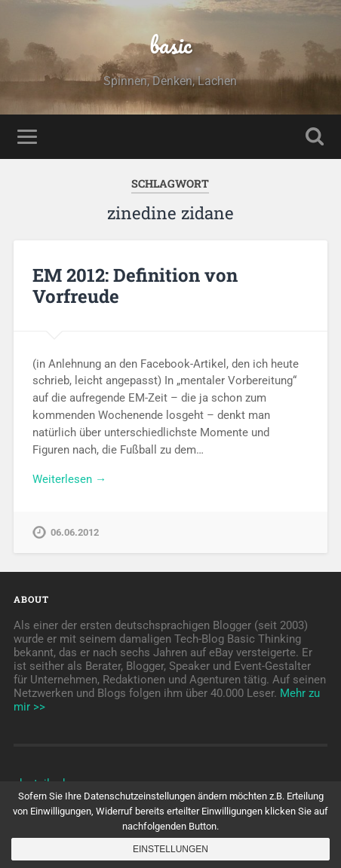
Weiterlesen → (69, 479)
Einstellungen (170, 849)
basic (170, 45)
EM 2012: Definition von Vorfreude (135, 286)
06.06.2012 (75, 532)
